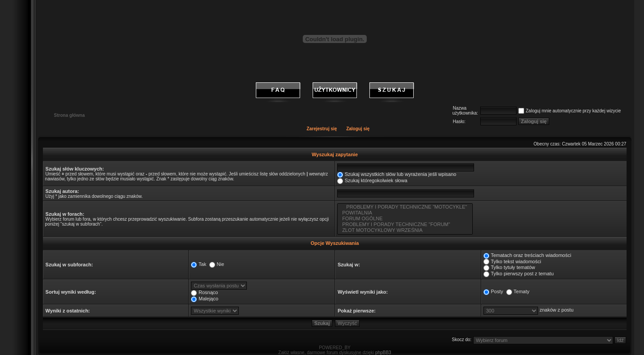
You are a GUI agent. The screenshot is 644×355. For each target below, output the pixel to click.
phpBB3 (383, 353)
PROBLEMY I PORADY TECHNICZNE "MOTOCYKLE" (405, 207)
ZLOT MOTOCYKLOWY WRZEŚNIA (405, 230)
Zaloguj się (358, 129)
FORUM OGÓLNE (405, 219)
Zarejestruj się (322, 129)
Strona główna (70, 115)
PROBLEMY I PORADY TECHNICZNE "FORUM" (405, 225)
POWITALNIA (405, 213)
